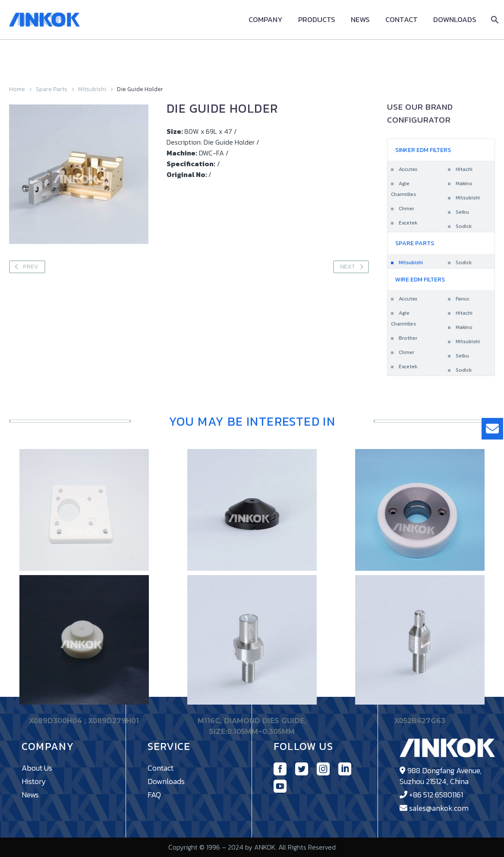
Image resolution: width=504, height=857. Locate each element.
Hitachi (464, 169)
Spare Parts (52, 89)
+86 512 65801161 (436, 795)
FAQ (154, 795)
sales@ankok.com (439, 808)
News (360, 20)
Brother (408, 338)
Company (266, 20)
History (34, 781)
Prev (25, 267)
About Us (37, 768)
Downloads (455, 20)
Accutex (408, 169)
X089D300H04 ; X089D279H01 (84, 721)
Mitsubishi (92, 89)
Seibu (462, 212)
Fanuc (463, 299)
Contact (402, 20)
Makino (464, 183)
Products (317, 20)
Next (353, 267)
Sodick (464, 226)
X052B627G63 (420, 721)
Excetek (408, 223)
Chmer (406, 209)
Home (17, 89)
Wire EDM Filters (420, 280)
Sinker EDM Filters (423, 150)
